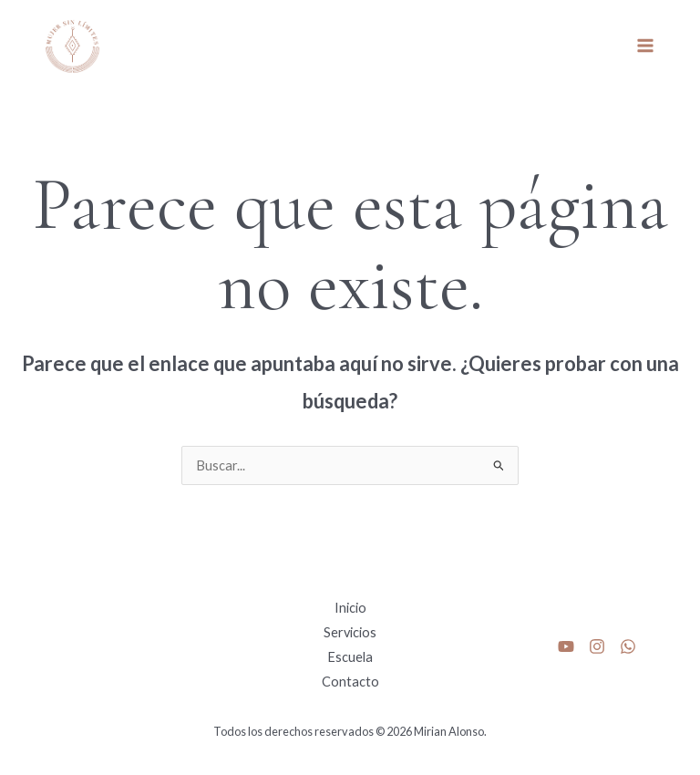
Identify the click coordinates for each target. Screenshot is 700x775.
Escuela (350, 657)
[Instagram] (597, 646)
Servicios (350, 632)
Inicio (350, 608)
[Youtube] (566, 646)
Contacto (350, 682)
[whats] (628, 646)
